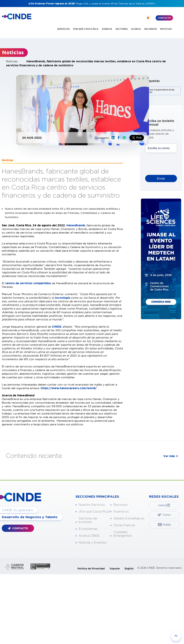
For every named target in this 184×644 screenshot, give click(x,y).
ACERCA (136, 29)
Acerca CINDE (89, 536)
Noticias (12, 61)
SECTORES (122, 29)
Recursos (121, 505)
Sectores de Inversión (88, 520)
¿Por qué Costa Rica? (95, 512)
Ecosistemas (88, 529)
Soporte (115, 569)
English (129, 569)
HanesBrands (76, 225)
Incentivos (121, 512)
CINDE (57, 327)
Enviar (161, 178)
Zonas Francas (124, 525)
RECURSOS (151, 29)
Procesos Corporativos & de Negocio (159, 91)
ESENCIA (107, 29)
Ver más (169, 456)
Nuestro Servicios (92, 505)
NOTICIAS (166, 29)
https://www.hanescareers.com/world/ (69, 388)
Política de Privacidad (91, 569)
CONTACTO (164, 18)
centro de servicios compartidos (28, 283)
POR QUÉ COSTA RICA (86, 29)
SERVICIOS (63, 29)
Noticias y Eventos (93, 543)
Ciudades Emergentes (123, 534)
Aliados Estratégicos (129, 518)
